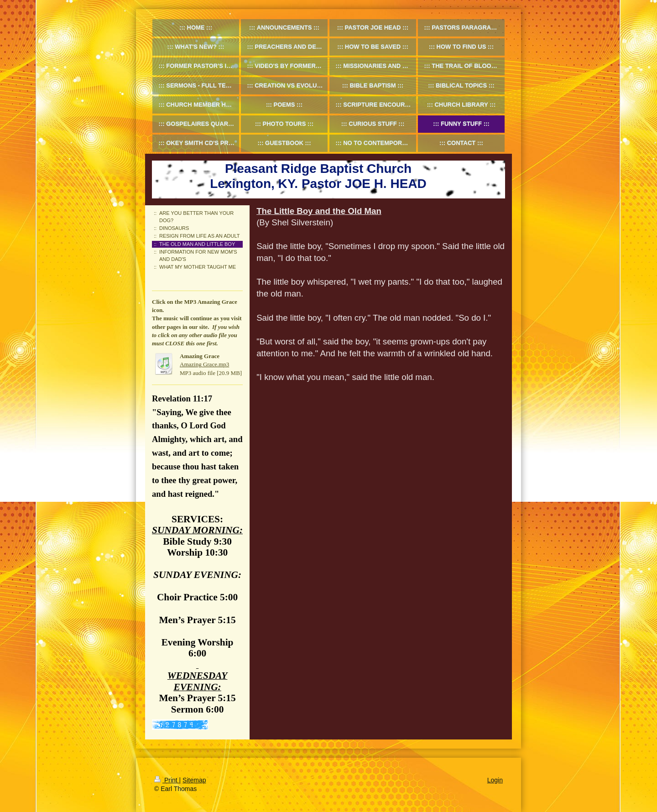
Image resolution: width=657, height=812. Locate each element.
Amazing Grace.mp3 (204, 364)
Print (167, 780)
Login (495, 780)
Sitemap (194, 780)
